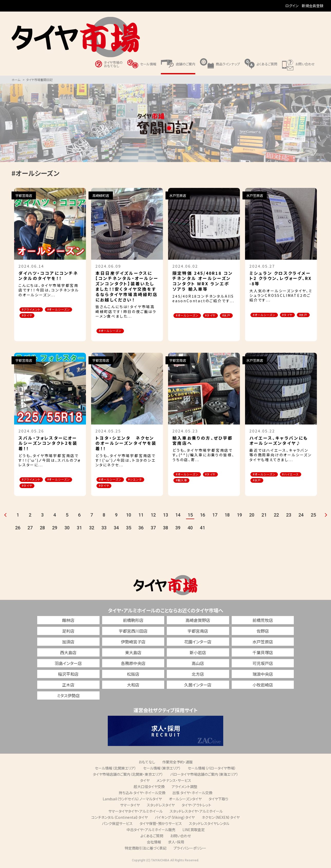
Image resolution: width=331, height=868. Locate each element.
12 (153, 516)
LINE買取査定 (194, 831)
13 (165, 516)
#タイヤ (64, 316)
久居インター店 (198, 686)
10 (129, 516)
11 (141, 516)
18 (227, 516)
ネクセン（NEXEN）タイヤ (221, 818)
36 (141, 529)
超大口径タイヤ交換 (149, 788)
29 (55, 529)
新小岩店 (198, 653)
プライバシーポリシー (190, 849)
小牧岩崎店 (263, 686)
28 (42, 529)
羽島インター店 (68, 664)
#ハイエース (264, 481)
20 (252, 516)
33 (104, 529)
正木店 (68, 686)
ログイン (292, 6)
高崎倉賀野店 (198, 621)
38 (165, 529)
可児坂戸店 (263, 664)
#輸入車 (184, 481)
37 (153, 529)
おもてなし (147, 763)
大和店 (133, 686)
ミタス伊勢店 (68, 697)
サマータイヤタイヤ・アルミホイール (135, 812)
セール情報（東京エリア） (162, 769)
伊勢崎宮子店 (133, 643)
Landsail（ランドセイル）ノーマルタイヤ (132, 800)
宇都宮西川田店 (133, 632)
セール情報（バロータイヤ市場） (212, 769)
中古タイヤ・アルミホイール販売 (151, 831)
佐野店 (263, 632)
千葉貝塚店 (263, 653)
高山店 (198, 664)
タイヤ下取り (218, 800)
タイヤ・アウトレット (196, 806)
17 (215, 516)
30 (67, 529)
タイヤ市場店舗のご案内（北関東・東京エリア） (128, 775)
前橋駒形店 (133, 621)
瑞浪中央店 (263, 675)
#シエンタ (143, 480)
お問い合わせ (181, 837)
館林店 (68, 621)
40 (190, 529)
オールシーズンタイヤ (185, 800)
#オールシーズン (36, 316)
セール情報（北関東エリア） (116, 769)
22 (276, 516)
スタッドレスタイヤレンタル (209, 824)
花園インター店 (198, 643)
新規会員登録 (313, 6)
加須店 (68, 643)
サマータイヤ (130, 806)
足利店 (68, 632)
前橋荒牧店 (263, 621)
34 (116, 529)
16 (202, 516)
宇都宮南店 (198, 632)
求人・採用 (176, 843)
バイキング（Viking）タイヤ (175, 818)
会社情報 (154, 843)
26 (18, 529)
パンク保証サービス (117, 824)
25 (313, 516)
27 (30, 529)
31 (79, 529)
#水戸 (182, 322)
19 (239, 516)
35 (129, 529)
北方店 (198, 675)
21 (264, 516)
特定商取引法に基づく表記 (146, 849)
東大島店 (133, 653)
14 (178, 516)
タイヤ (145, 781)
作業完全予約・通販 (177, 763)
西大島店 (68, 653)
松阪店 (133, 675)
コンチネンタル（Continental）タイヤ (120, 818)
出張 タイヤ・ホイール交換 (192, 794)
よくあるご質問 (152, 837)
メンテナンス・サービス (174, 781)
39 (178, 529)
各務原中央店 (133, 664)
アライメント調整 (184, 788)
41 (202, 529)
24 (301, 516)
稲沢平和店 (68, 675)
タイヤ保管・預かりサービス (161, 824)
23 (289, 516)
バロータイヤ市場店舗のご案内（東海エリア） (204, 775)
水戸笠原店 (263, 643)
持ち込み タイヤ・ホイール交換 (142, 794)
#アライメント (34, 310)
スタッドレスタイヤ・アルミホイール (196, 812)
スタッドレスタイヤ (161, 806)
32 (92, 529)
